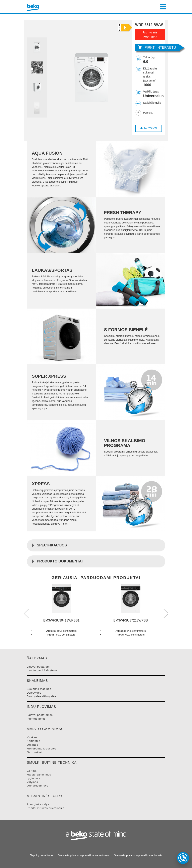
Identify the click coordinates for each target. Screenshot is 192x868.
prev (26, 614)
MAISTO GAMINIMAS (39, 775)
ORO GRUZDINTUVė (38, 786)
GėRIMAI (32, 771)
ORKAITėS (33, 745)
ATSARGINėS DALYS (38, 804)
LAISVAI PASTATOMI (39, 667)
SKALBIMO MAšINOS (39, 689)
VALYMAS (33, 782)
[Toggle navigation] (163, 6)
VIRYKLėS (32, 737)
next (166, 614)
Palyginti (149, 128)
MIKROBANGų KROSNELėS (42, 749)
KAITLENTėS (34, 741)
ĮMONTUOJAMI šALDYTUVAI (42, 670)
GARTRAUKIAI (34, 752)
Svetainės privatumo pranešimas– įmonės (138, 855)
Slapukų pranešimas (41, 855)
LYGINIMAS (34, 778)
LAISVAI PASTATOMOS (40, 715)
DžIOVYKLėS (34, 693)
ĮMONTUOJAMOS (36, 719)
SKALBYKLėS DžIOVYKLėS (42, 696)
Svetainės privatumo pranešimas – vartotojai (84, 855)
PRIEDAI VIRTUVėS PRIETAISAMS (46, 808)
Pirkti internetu (157, 48)
